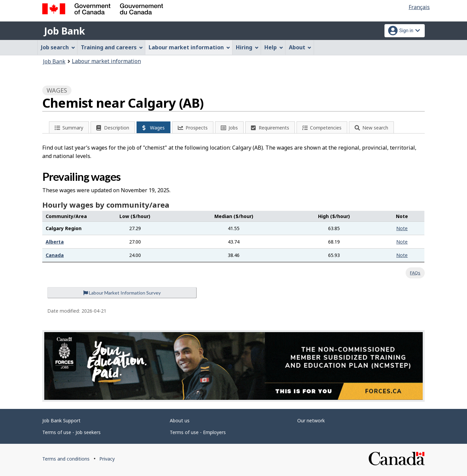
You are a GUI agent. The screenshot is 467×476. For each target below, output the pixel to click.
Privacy (107, 459)
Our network (311, 420)
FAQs (415, 273)
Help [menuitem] (274, 47)
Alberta (55, 242)
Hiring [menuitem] (247, 47)
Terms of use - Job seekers (71, 432)
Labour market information (106, 61)
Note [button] (402, 228)
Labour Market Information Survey (122, 293)
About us (180, 420)
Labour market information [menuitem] (189, 47)
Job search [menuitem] (58, 47)
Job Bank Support (61, 420)
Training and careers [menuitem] (112, 47)
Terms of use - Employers (198, 432)
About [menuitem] (300, 47)
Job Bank (64, 31)
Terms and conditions (66, 459)
